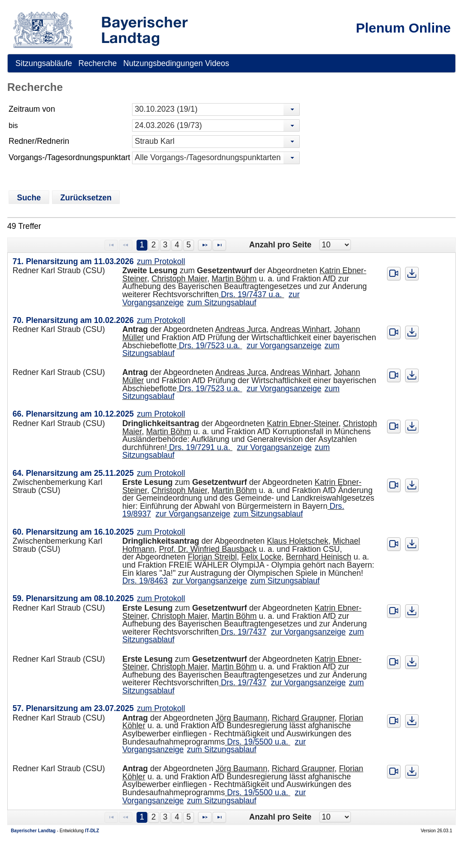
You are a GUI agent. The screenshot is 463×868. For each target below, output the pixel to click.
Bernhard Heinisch (319, 557)
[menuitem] (44, 64)
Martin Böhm (234, 279)
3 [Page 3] (165, 245)
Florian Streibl (212, 557)
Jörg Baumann (241, 718)
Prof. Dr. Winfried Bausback (208, 549)
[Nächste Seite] (205, 245)
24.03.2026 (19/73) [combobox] (168, 125)
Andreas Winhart (300, 329)
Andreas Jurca (241, 329)
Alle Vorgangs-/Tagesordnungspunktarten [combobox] (208, 157)
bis (13, 126)
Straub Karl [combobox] (155, 141)
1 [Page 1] (142, 245)
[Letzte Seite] (219, 245)
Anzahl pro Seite (280, 245)
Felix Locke (262, 557)
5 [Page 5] (189, 245)
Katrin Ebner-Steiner (302, 423)
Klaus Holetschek (298, 541)
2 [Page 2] (154, 245)
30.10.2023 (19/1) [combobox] (166, 109)
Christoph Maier (179, 279)
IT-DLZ (92, 831)
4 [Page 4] (177, 245)
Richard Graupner (303, 718)
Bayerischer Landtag (33, 831)
